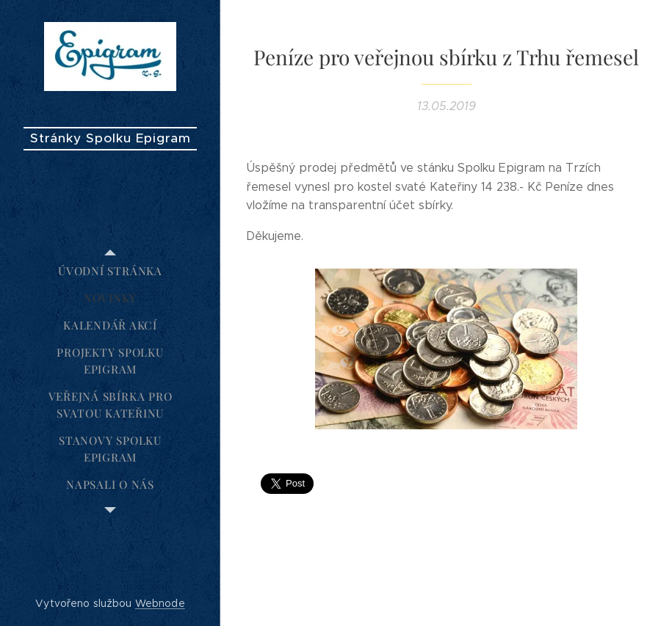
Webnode (160, 603)
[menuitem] (110, 271)
